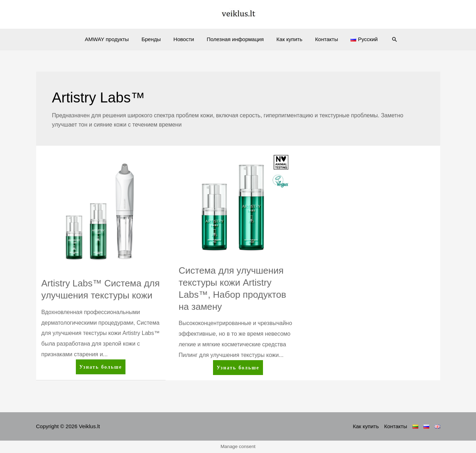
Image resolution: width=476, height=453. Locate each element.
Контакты (322, 39)
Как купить (287, 39)
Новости (186, 39)
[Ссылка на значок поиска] (387, 39)
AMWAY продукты (113, 39)
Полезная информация (235, 39)
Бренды (155, 39)
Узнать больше (101, 368)
